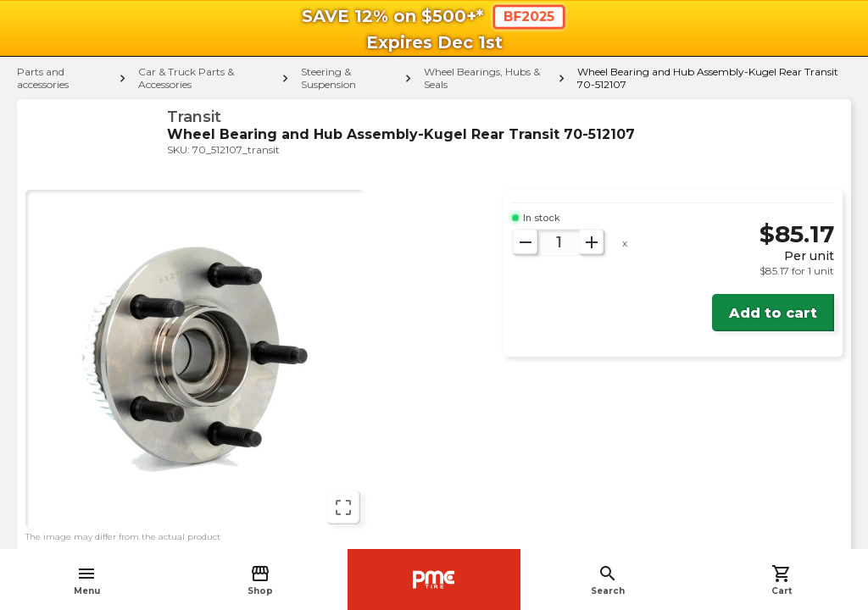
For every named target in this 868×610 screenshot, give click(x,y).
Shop (260, 580)
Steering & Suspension (328, 78)
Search (608, 580)
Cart (782, 580)
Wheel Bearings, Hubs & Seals (482, 78)
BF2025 (529, 16)
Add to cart (773, 313)
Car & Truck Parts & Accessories (186, 78)
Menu (87, 580)
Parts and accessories (43, 78)
